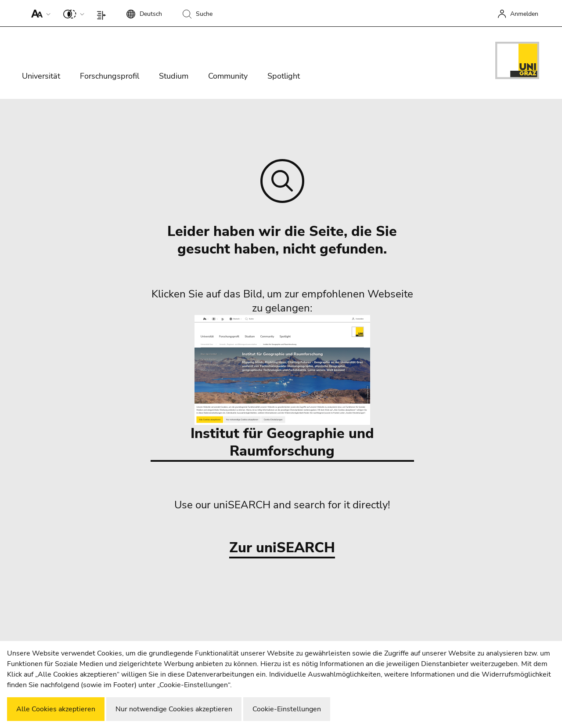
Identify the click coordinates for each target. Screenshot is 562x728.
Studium (174, 76)
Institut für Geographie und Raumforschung (282, 388)
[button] (39, 13)
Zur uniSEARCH (282, 548)
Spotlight (284, 76)
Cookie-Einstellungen (287, 709)
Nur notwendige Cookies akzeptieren (174, 709)
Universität (41, 76)
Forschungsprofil (110, 76)
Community (228, 76)
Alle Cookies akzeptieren (56, 709)
